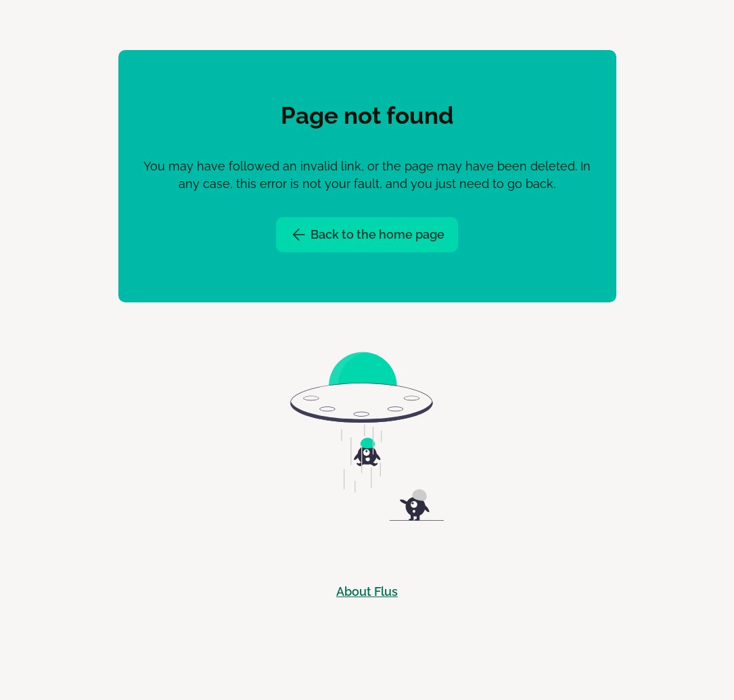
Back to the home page (367, 235)
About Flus (367, 591)
